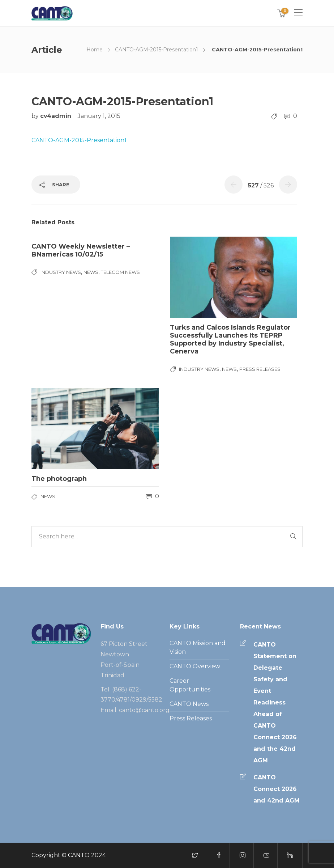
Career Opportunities (190, 685)
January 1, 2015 (99, 116)
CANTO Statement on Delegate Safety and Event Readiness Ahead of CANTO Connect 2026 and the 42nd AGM (275, 702)
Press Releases (260, 369)
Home (95, 50)
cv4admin (57, 116)
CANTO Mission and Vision (198, 647)
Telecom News (120, 272)
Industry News (61, 272)
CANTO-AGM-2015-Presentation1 (157, 50)
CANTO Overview (195, 666)
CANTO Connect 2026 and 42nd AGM (277, 789)
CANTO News (189, 704)
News (91, 272)
